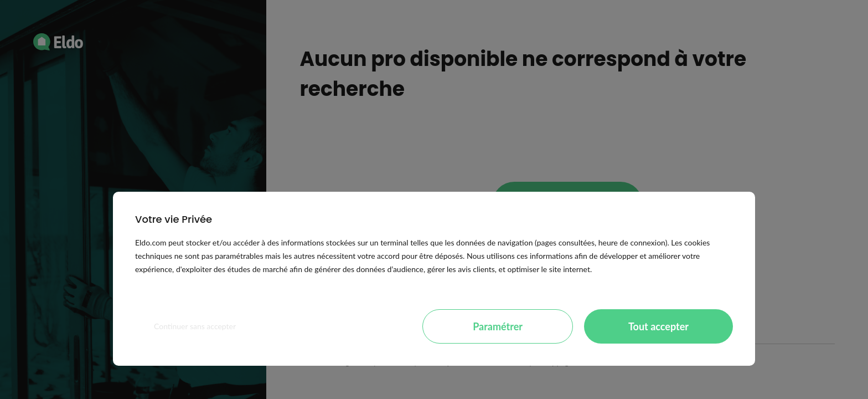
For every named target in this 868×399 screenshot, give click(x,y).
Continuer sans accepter (195, 326)
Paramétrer (498, 326)
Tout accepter (658, 326)
